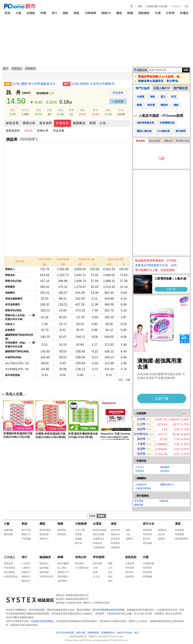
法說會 (161, 534)
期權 (130, 13)
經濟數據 (147, 577)
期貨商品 (62, 530)
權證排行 (44, 539)
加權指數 (8, 530)
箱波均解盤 (63, 563)
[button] (132, 417)
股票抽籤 (147, 543)
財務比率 (43, 131)
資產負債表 (13, 131)
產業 (95, 572)
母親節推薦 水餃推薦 (157, 6)
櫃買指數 (8, 534)
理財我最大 (63, 577)
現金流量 (59, 131)
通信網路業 (42, 93)
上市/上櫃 (80, 530)
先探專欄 (62, 581)
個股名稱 (142, 70)
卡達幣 (141, 444)
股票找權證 (45, 530)
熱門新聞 (98, 563)
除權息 (184, 13)
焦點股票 (130, 577)
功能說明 (164, 501)
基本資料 (46, 123)
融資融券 (165, 467)
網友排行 (26, 581)
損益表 (29, 131)
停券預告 (147, 534)
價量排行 (169, 141)
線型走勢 (12, 123)
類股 (76, 13)
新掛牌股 (147, 530)
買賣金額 (8, 563)
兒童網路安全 (108, 633)
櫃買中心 (26, 534)
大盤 (18, 13)
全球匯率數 (149, 563)
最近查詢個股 (100, 530)
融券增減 (44, 572)
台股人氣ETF (161, 88)
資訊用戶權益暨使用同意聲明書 (108, 610)
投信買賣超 (9, 572)
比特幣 (170, 13)
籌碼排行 (26, 577)
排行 (54, 13)
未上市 (96, 577)
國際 (110, 563)
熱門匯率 (147, 568)
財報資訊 (98, 543)
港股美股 (144, 13)
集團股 (79, 539)
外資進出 (140, 471)
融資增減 (44, 568)
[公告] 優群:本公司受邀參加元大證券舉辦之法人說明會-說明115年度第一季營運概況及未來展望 (36, 84)
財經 (110, 577)
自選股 (31, 13)
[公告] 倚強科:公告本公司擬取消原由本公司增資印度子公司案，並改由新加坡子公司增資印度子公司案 (95, 84)
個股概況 (79, 123)
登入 (187, 6)
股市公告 (149, 524)
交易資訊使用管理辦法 (42, 621)
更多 (184, 413)
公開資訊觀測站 (143, 488)
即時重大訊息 (183, 141)
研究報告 (80, 563)
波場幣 (141, 449)
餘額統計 (44, 563)
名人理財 (62, 568)
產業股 (79, 534)
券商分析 (81, 557)
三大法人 (140, 467)
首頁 (7, 13)
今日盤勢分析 (82, 568)
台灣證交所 (141, 485)
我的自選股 (155, 141)
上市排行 (26, 563)
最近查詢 (140, 141)
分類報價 (90, 13)
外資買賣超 (9, 568)
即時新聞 (99, 557)
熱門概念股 (181, 88)
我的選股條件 (182, 539)
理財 (110, 581)
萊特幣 (141, 439)
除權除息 (162, 530)
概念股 (79, 543)
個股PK (106, 13)
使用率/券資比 (47, 577)
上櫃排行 (26, 568)
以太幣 (141, 424)
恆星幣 (141, 454)
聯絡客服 (139, 505)
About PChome (124, 633)
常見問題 (139, 501)
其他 (110, 572)
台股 (95, 568)
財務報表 (62, 123)
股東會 (161, 539)
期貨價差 (62, 534)
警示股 (146, 539)
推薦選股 (180, 534)
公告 (103, 123)
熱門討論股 (143, 88)
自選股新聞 (99, 547)
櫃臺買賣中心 (167, 485)
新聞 (140, 6)
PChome (176, 6)
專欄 (60, 557)
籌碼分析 (29, 123)
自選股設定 (99, 539)
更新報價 (118, 93)
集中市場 (26, 530)
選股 (65, 13)
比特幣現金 (141, 434)
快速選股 (180, 530)
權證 (119, 13)
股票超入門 (63, 572)
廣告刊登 (81, 633)
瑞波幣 (141, 429)
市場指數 (26, 539)
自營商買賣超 (11, 577)
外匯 (158, 13)
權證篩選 (44, 534)
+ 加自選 (118, 101)
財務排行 (26, 572)
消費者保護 (93, 633)
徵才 (137, 633)
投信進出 (165, 471)
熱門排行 (130, 572)
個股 (114, 524)
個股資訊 (17, 69)
